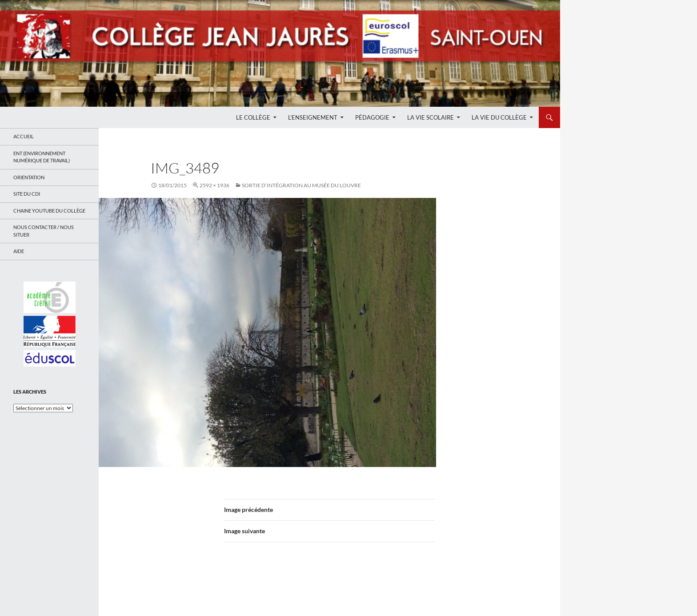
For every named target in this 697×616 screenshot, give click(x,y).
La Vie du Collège (499, 117)
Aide (19, 251)
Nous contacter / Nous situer (44, 231)
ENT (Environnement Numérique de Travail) (42, 157)
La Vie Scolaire (431, 117)
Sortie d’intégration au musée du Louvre (301, 185)
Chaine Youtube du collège (49, 211)
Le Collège (253, 117)
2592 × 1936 (214, 185)
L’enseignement (313, 117)
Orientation (29, 177)
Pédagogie (372, 117)
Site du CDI (27, 194)
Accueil (24, 136)
